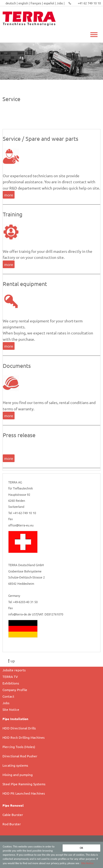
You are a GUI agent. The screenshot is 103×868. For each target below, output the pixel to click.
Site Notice (87, 863)
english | (24, 3)
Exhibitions (11, 683)
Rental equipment (25, 284)
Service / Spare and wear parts (41, 138)
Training (13, 214)
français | (37, 3)
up (11, 661)
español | (50, 3)
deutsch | (12, 3)
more (9, 195)
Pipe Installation (15, 719)
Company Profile (15, 690)
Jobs (6, 703)
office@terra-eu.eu (21, 525)
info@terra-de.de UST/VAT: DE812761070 (36, 614)
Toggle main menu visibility (94, 31)
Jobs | (61, 3)
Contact (8, 696)
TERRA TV (10, 677)
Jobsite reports (14, 670)
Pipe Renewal (13, 805)
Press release (19, 435)
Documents (17, 366)
